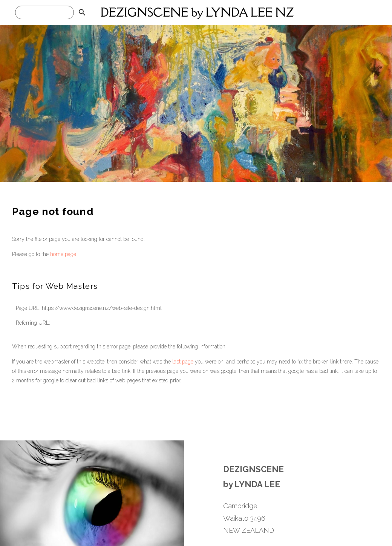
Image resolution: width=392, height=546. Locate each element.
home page (63, 254)
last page (183, 362)
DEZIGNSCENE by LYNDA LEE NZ (197, 12)
